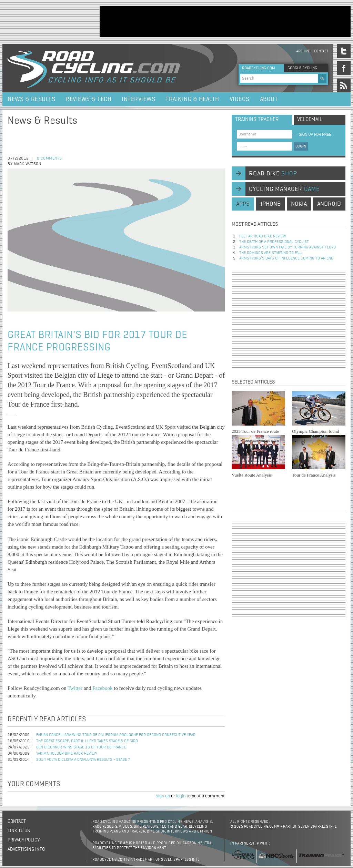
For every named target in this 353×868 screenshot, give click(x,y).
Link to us (19, 831)
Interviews (138, 99)
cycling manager (284, 189)
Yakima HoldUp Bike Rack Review (67, 754)
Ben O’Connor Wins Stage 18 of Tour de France (81, 747)
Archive (303, 51)
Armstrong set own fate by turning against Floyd (288, 247)
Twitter (75, 688)
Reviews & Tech (88, 99)
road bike (273, 174)
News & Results (31, 99)
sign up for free (312, 135)
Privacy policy (24, 840)
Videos (240, 99)
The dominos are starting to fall (271, 253)
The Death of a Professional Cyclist (274, 242)
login (181, 796)
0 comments (49, 159)
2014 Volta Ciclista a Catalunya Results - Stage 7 (83, 760)
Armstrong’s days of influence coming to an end (286, 258)
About (269, 99)
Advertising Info (26, 849)
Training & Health (192, 99)
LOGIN (301, 146)
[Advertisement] (225, 22)
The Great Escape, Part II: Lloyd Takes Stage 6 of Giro (87, 741)
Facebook (102, 688)
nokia (299, 204)
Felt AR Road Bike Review (263, 236)
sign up (163, 796)
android (329, 204)
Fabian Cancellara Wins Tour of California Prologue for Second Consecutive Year (116, 735)
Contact (321, 51)
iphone (270, 204)
